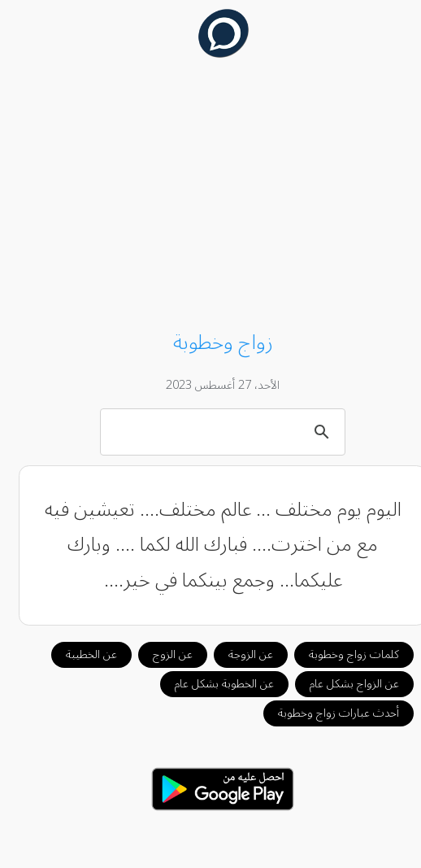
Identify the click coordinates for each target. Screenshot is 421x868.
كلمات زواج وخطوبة (342, 654)
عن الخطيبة (79, 654)
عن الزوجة (239, 654)
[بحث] (213, 431)
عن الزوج (161, 654)
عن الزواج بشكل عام (342, 684)
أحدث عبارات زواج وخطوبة (326, 713)
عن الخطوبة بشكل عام (212, 684)
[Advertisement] (211, 197)
